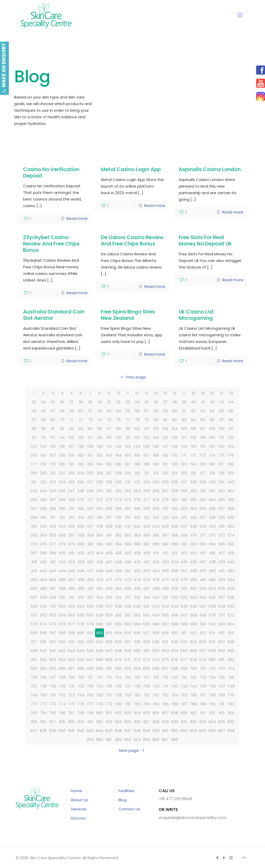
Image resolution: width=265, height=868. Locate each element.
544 (175, 606)
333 (53, 526)
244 (43, 491)
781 (128, 704)
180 (62, 464)
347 (184, 526)
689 (90, 668)
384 (118, 544)
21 (222, 393)
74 (100, 420)
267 (53, 500)
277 (147, 500)
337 (90, 526)
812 (212, 713)
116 (81, 437)
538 (118, 606)
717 (146, 677)
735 (109, 686)
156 (43, 455)
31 (109, 402)
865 (147, 739)
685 (53, 668)
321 (147, 517)
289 (53, 508)
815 (34, 722)
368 (175, 535)
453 (146, 571)
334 (62, 526)
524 (193, 597)
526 (212, 597)
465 (53, 580)
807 (165, 713)
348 (193, 526)
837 (34, 731)
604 (118, 633)
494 (118, 588)
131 (222, 437)
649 (128, 651)
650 (137, 651)
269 (72, 500)
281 (184, 500)
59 (165, 411)
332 (43, 526)
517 (128, 597)
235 (165, 482)
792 (231, 704)
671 (128, 660)
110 (231, 429)
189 (146, 464)
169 (165, 455)
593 (222, 624)
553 (53, 615)
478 (175, 580)
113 (53, 437)
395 (222, 544)
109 (222, 429)
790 (212, 704)
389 (165, 544)
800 (100, 713)
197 (222, 464)
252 (118, 491)
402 (81, 553)
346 (175, 526)
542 (156, 606)
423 (71, 562)
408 (137, 553)
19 (203, 393)
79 (147, 420)
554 (62, 615)
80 (156, 420)
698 (175, 668)
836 (231, 722)
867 (165, 739)
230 (118, 482)
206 (100, 473)
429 (128, 562)
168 (156, 455)
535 (90, 606)
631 (165, 642)
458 (193, 571)
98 (118, 429)
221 (34, 482)
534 (81, 606)
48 (62, 411)
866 (156, 739)
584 (137, 624)
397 (34, 553)
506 (231, 588)
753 (72, 695)
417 (222, 553)
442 (43, 571)
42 (212, 402)
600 (81, 633)
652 (156, 651)
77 (128, 420)
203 (72, 473)
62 (193, 411)
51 (90, 411)
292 (81, 508)
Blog (122, 800)
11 (128, 393)
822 (100, 722)
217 (203, 473)
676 (175, 660)
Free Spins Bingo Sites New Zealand (128, 315)
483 (222, 580)
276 (137, 500)
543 (165, 606)
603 (109, 633)
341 (128, 526)
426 (100, 562)
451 (128, 571)
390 (175, 544)
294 (100, 508)
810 (193, 713)
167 (146, 455)
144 (137, 446)
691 (109, 668)
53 (109, 411)
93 (72, 429)
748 (231, 686)
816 (43, 722)
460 (212, 571)
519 (147, 597)
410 (156, 553)
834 (212, 722)
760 (137, 695)
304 (193, 508)
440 (231, 562)
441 (34, 571)
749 (34, 695)
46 (43, 411)
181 (71, 464)
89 (34, 429)
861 (109, 739)
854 (193, 731)
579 (90, 624)
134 (43, 446)
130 (212, 437)
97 (109, 429)
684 (43, 668)
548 (212, 606)
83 (184, 420)
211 (147, 473)
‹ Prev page (132, 377)
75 (109, 420)
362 (118, 535)
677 (184, 660)
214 (175, 473)
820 (81, 722)
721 (184, 677)
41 (203, 402)
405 (109, 553)
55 (128, 411)
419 (34, 562)
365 (147, 535)
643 (72, 651)
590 (193, 624)
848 (137, 731)
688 (81, 668)
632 (175, 642)
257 (165, 491)
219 (222, 473)
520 (156, 597)
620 (62, 642)
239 (203, 482)
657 (203, 651)
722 (193, 677)
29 (90, 402)
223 (53, 482)
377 (53, 544)
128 (193, 437)
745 (203, 686)
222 (43, 482)
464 (43, 580)
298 (137, 508)
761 (146, 695)
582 (118, 624)
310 (43, 517)
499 (165, 588)
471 (109, 580)
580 (100, 624)
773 (53, 704)
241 (222, 482)
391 (184, 544)
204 (81, 473)
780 (118, 704)
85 (203, 420)
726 (231, 677)
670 (118, 660)
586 (156, 624)
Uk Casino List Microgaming (196, 315)
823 (109, 722)
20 (212, 393)
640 (43, 651)
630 (156, 642)
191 (165, 464)
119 (109, 437)
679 (203, 660)
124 (156, 437)
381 (90, 544)
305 (203, 508)
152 (212, 446)
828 (156, 722)
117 (90, 437)
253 (128, 491)
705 (34, 677)
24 (43, 402)
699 (184, 668)
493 (109, 588)
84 (193, 420)
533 (72, 606)
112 (43, 437)
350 (212, 526)
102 (156, 429)
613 (203, 633)
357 (72, 535)
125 (165, 437)
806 (156, 713)
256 (156, 491)
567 (184, 615)
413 (184, 553)
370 (193, 535)
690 (100, 668)
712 (100, 677)
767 (203, 695)
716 (137, 677)
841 (72, 731)
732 (81, 686)
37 (165, 402)
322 (156, 517)
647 (109, 651)
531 (53, 606)
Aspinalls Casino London (210, 169)
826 (137, 722)
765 (184, 695)
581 (109, 624)
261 (203, 491)
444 (62, 571)
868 (175, 739)
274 (118, 500)
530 (43, 606)
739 (146, 686)
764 (175, 695)
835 (222, 722)
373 (222, 535)
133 (34, 446)
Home (76, 791)
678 (193, 660)
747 (222, 686)
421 (53, 562)
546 (193, 606)
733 (90, 686)
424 (81, 562)
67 (34, 420)
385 (128, 544)
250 (100, 491)
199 (34, 473)
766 (193, 695)
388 (156, 544)
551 (34, 615)
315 (90, 517)
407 (128, 553)
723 (203, 677)
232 (137, 482)
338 (100, 526)
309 (34, 517)
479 (184, 580)
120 (118, 437)
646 (100, 651)
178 (43, 464)
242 (231, 482)
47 (53, 411)
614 (212, 633)
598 (62, 633)
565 (165, 615)
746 (212, 686)
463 (34, 580)
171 (184, 455)
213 (165, 473)
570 (212, 615)
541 (146, 606)
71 (72, 420)
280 (175, 500)
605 (128, 633)
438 (212, 562)
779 (109, 704)
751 (53, 695)
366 (156, 535)
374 (231, 535)
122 (137, 437)
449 (109, 571)
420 (43, 562)
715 (128, 677)
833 (203, 722)
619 (53, 642)
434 (175, 562)
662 (43, 660)
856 (212, 731)
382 (100, 544)
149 (184, 446)
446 (81, 571)
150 (193, 446)
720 (175, 677)
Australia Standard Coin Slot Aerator (54, 315)
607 (146, 633)
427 (109, 562)
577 (72, 624)
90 (43, 429)
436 (193, 562)
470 (100, 580)
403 (90, 553)
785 (165, 704)
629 (147, 642)
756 (100, 695)
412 (175, 553)
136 (62, 446)
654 (175, 651)
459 (203, 571)
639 (34, 651)
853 (184, 731)
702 (212, 668)
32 (118, 402)
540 (137, 606)
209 (128, 473)
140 (100, 446)
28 (81, 402)
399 (53, 553)
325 (184, 517)
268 (62, 500)
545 (184, 606)
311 (53, 517)
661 (34, 660)
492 (100, 588)
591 (203, 624)
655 (184, 651)
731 (71, 686)
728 (43, 686)
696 (156, 668)
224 (62, 482)
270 (81, 500)
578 (81, 624)
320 (137, 517)
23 (34, 402)
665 (72, 660)
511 (72, 597)
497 (147, 588)
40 (193, 402)
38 (175, 402)
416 (212, 553)
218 (212, 473)
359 (90, 535)
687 (71, 668)
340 (118, 526)
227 (90, 482)
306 (212, 508)
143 (128, 446)
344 (156, 526)
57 (146, 411)
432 (156, 562)
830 (175, 722)
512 (81, 597)
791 (222, 704)
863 (128, 739)
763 (165, 695)
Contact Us (129, 809)
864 (137, 739)
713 (109, 677)
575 (53, 624)
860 (100, 739)
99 (128, 429)
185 (109, 464)
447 (90, 571)
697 (165, 668)
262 (212, 491)
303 (184, 508)
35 (146, 402)
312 (62, 517)
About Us (79, 800)
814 (231, 713)
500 (175, 588)
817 (53, 722)
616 (231, 633)
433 (165, 562)
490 (81, 588)
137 (71, 446)
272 (100, 500)
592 (212, 624)
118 (100, 437)
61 (184, 411)
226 (81, 482)
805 (147, 713)
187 (128, 464)
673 (146, 660)
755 (90, 695)
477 (165, 580)
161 (90, 455)
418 (231, 553)
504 (212, 588)
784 (156, 704)
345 (165, 526)
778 (100, 704)
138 (81, 446)
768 (212, 695)
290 (62, 508)
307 (222, 508)
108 (212, 429)
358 (81, 535)
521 (165, 597)
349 (203, 526)
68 (43, 420)
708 (62, 677)
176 (231, 455)
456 (175, 571)
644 (81, 651)
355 (53, 535)
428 (118, 562)
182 (81, 464)
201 (53, 473)
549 (222, 606)
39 (184, 402)
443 (53, 571)
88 (231, 420)
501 (184, 588)
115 (72, 437)
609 (165, 633)
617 (34, 642)
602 (100, 633)
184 (100, 464)
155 (34, 455)
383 (109, 544)
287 (34, 508)
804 (137, 713)
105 (184, 429)
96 (100, 429)
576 (62, 624)
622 (81, 642)
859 (90, 739)
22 (231, 393)
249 (90, 491)
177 (34, 464)
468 (81, 580)
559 (109, 615)
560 (118, 615)
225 (72, 482)
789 (203, 704)
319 (128, 517)
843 (90, 731)
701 (203, 668)
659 (222, 651)
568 (193, 615)
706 (43, 677)
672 (137, 660)
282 (193, 500)
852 (175, 731)
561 (128, 615)
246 (62, 491)
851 (165, 731)
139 (90, 446)
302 (175, 508)
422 (62, 562)
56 (137, 411)
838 (43, 731)
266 (43, 500)
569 (203, 615)
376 (43, 544)
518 (137, 597)
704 (231, 668)
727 (34, 686)
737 (128, 686)
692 (118, 668)
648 (118, 651)
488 (62, 588)
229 (109, 482)
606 (137, 633)
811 (203, 713)
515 (109, 597)
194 (193, 464)
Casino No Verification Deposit (51, 172)
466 (62, 580)
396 (231, 544)
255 (147, 491)
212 (156, 473)
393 (203, 544)
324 (175, 517)
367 (165, 535)
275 (128, 500)
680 (212, 660)
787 (184, 704)
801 (109, 713)
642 (62, 651)
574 (43, 624)
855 (203, 731)
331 (34, 526)
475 (146, 580)
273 (109, 500)
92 (62, 429)
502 (193, 588)
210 (137, 473)
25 (53, 402)
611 (184, 633)
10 (118, 393)
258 (175, 491)
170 (175, 455)
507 (34, 597)
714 (118, 677)
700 (193, 668)
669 (109, 660)
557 (90, 615)
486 (43, 588)
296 (118, 508)
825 (128, 722)
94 (81, 429)
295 (109, 508)
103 (165, 429)
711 (90, 677)
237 (184, 482)
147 (165, 446)
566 (175, 615)
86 (212, 420)
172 (193, 455)
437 (203, 562)
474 (137, 580)
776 (81, 704)
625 (109, 642)
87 (222, 420)
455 (165, 571)
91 (53, 429)
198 (231, 464)
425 (90, 562)
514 (100, 597)
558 (100, 615)
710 (81, 677)
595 (34, 633)
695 (147, 668)
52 (100, 411)
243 (34, 491)
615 (222, 633)
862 (118, 739)
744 (193, 686)
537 (109, 606)
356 (62, 535)
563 (147, 615)
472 (118, 580)
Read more (77, 218)
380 (81, 544)
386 (137, 544)
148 (175, 446)
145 (146, 446)
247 (71, 491)
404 (100, 553)
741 (165, 686)
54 (118, 411)
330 (231, 517)
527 (222, 597)
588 (175, 624)
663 (53, 660)
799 (90, 713)
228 (100, 482)
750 (43, 695)
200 (43, 473)
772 (43, 704)
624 (100, 642)
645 (90, 651)
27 (71, 402)
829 (165, 722)
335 (72, 526)
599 (72, 633)
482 (212, 580)
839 (53, 731)
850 (156, 731)
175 (222, 455)
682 (231, 660)
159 (72, 455)
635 (203, 642)
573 (34, 624)
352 (231, 526)
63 (203, 411)
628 (137, 642)
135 (53, 446)
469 (90, 580)
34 (137, 402)
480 (193, 580)
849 (147, 731)
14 (156, 393)
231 (128, 482)
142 (118, 446)
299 (147, 508)
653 (165, 651)
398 (43, 553)
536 (100, 606)
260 (193, 491)
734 (100, 686)
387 (146, 544)
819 (71, 722)
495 (128, 588)
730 (62, 686)
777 (90, 704)
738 (137, 686)
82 (175, 420)
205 (90, 473)
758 (118, 695)
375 (34, 544)
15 (165, 393)
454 (156, 571)
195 (203, 464)
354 (43, 535)
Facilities (126, 791)
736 (118, 686)
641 (53, 651)
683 (34, 668)
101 (146, 429)
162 (100, 455)
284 (212, 500)
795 (53, 713)
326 (193, 517)
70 (62, 420)
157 (53, 455)
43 (222, 402)
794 (43, 713)
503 (203, 588)
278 (156, 500)
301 (165, 508)
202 (62, 473)
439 (222, 562)
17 (184, 393)
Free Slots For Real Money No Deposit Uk (205, 240)
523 (184, 597)
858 (231, 731)
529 (34, 606)
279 (165, 500)
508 (43, 597)
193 (184, 464)
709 (71, 677)
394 (212, 544)
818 (62, 722)
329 (222, 517)
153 (222, 446)
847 (128, 731)
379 (71, 544)
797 (71, 713)
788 (193, 704)
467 (72, 580)
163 (109, 455)
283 (203, 500)
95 (90, 429)
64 (212, 411)
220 (231, 473)
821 (90, 722)
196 (212, 464)
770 (231, 695)
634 (193, 642)
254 (137, 491)
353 (34, 535)
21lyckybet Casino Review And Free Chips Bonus (51, 244)
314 (81, 517)
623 (90, 642)
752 (62, 695)
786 (175, 704)
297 (128, 508)
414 (193, 553)
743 (184, 686)
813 (222, 713)
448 (100, 571)
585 (146, 624)
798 (81, 713)
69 (53, 420)
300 (156, 508)
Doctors (78, 818)
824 (118, 722)
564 (156, 615)
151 (203, 446)
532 (62, 606)
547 (203, 606)
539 (128, 606)
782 (137, 704)
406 (118, 553)
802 (118, 713)
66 (231, 411)
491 (90, 588)
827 (147, 722)
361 (109, 535)
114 (62, 437)
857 (222, 731)
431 (147, 562)
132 (231, 437)
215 (184, 473)
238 (193, 482)
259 (184, 491)
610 (175, 633)
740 (156, 686)
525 (203, 597)
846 (118, 731)
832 (193, 722)
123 (147, 437)
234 (156, 482)
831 (184, 722)
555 (72, 615)
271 (90, 500)
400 (62, 553)
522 (175, 597)
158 (62, 455)
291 (72, 508)
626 (118, 642)
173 (203, 455)
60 (175, 411)
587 (165, 624)
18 (193, 393)
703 (222, 668)
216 (193, 473)
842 (81, 731)
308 (231, 508)
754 (81, 695)
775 (72, 704)
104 (175, 429)
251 (109, 491)
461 (222, 571)
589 (184, 624)
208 (118, 473)
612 (193, 633)
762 (156, 695)
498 (156, 588)
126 (175, 437)
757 (109, 695)
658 (212, 651)
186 (118, 464)
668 (100, 660)
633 (184, 642)
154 (231, 446)
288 (43, 508)
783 (146, 704)
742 (175, 686)
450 (118, 571)
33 (128, 402)
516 (118, 597)
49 (71, 411)
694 (137, 668)
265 (34, 500)
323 (165, 517)
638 (231, 642)
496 (137, 588)
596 (43, 633)
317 (109, 517)
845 (109, 731)
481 (203, 580)
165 (128, 455)
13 (147, 393)
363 (128, 535)
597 (53, 633)
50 (81, 411)
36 (156, 402)
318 (118, 517)
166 (137, 455)
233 (147, 482)
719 (165, 677)
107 (203, 429)
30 (100, 402)
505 (222, 588)
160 (81, 455)
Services (79, 809)
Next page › (132, 750)
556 (81, 615)
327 (203, 517)
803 (128, 713)
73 (90, 420)
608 (156, 633)
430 (137, 562)
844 (100, 731)
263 (222, 491)
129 (203, 437)
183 (90, 464)
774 (62, 704)
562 (137, 615)
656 (193, 651)
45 (34, 411)
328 (212, 517)
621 (72, 642)
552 (43, 615)
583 (128, 624)
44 (231, 402)
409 (147, 553)
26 (62, 402)
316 (100, 517)
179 (53, 464)
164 (118, 455)
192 (175, 464)
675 (165, 660)
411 (165, 553)
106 (193, 429)
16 (175, 393)
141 (109, 446)
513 (90, 597)
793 (34, 713)
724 (212, 677)
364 (137, 535)
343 (147, 526)
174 (212, 455)
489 (72, 588)
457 (184, 571)
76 (118, 420)
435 (184, 562)
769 (222, 695)
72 (81, 420)
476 (156, 580)
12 (137, 393)
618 (43, 642)
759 (128, 695)
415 (203, 553)
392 (193, 544)
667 (90, 660)
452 (137, 571)
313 (71, 517)
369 (184, 535)
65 (222, 411)
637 (222, 642)
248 (81, 491)
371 (203, 535)
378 (62, 544)
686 (62, 668)
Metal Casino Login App (131, 169)
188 (137, 464)
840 (62, 731)
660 (231, 651)
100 (137, 429)
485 (34, 588)
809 (184, 713)
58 (156, 411)
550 (231, 606)
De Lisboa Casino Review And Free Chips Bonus (132, 240)
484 (231, 580)
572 (231, 615)
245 (53, 491)
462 (231, 571)
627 (128, 642)
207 (109, 473)
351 (222, 526)
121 (128, 437)
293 (90, 508)
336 (81, 526)
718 (156, 677)
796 (62, 713)
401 (72, 553)
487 (53, 588)
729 (53, 686)
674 (156, 660)
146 (156, 446)
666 (81, 660)
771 (34, 704)
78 (137, 420)
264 (231, 491)
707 (53, 677)
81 (165, 420)
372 (212, 535)
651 (147, 651)
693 (128, 668)
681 (222, 660)
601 (90, 633)
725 (222, 677)
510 (62, 597)
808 (175, 713)
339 (109, 526)
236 (175, 482)
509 (53, 597)
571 (222, 615)
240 (212, 482)
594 (231, 624)
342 (137, 526)
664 (62, 660)
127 (184, 437)
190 (156, 464)
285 (222, 500)
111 (34, 437)
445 (72, 571)
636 (212, 642)
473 (128, 580)
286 (231, 500)
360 (100, 535)
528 (231, 597)
